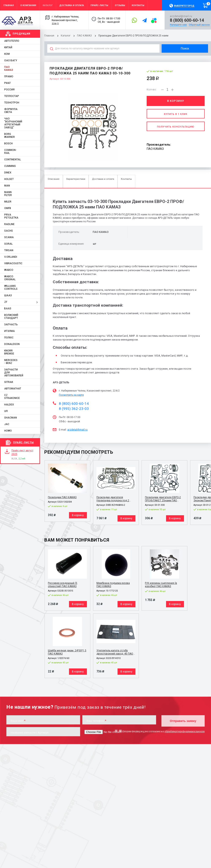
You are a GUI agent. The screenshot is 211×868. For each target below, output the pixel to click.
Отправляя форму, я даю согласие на (161, 731)
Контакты (126, 179)
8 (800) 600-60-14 (187, 20)
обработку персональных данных (185, 731)
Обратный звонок (199, 25)
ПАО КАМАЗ (84, 36)
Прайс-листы (24, 443)
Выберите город (184, 6)
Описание (54, 179)
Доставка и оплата (103, 179)
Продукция (22, 34)
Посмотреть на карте (71, 395)
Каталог (66, 36)
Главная (49, 36)
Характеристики (76, 179)
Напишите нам (178, 25)
